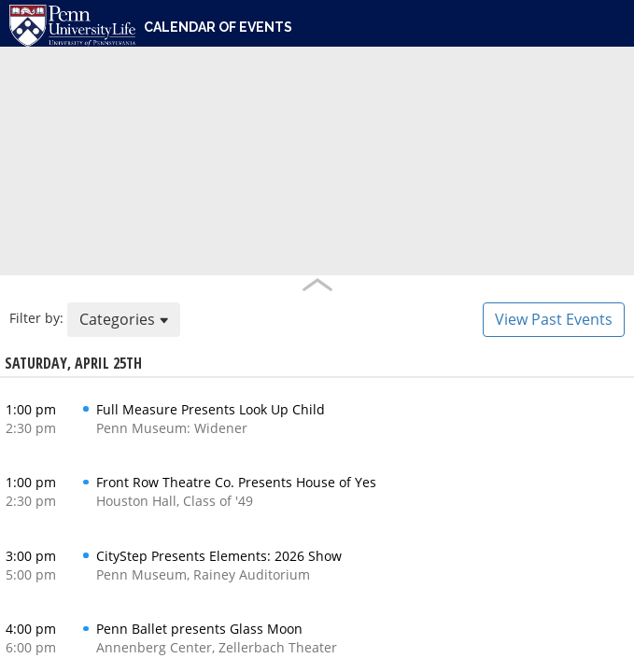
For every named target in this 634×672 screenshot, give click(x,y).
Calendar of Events (218, 27)
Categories (124, 319)
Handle (317, 285)
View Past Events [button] (554, 319)
